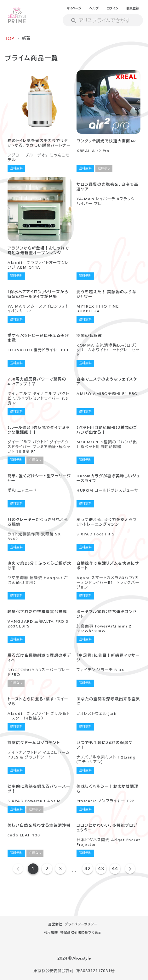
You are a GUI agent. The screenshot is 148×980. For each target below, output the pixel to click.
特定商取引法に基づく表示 (81, 933)
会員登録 (133, 8)
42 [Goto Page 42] (88, 869)
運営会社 (55, 924)
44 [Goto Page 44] (115, 869)
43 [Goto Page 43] (101, 869)
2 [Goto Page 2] (47, 869)
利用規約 (51, 933)
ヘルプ (94, 8)
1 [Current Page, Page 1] (33, 869)
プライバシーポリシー (81, 924)
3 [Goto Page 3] (60, 869)
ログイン (113, 8)
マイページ (74, 8)
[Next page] (130, 869)
